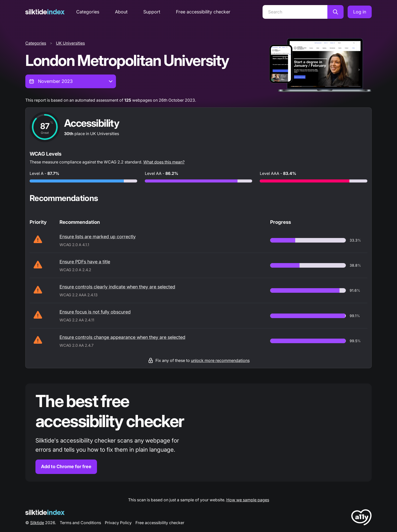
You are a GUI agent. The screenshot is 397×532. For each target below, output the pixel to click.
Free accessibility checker (203, 12)
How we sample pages (248, 500)
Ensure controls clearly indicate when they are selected (117, 287)
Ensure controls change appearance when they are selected (122, 337)
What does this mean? (164, 162)
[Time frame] (71, 81)
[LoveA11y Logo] (361, 518)
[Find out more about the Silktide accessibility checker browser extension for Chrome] (198, 433)
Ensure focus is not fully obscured (95, 312)
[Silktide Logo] (45, 512)
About (121, 12)
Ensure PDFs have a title (85, 262)
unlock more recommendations (220, 360)
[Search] (295, 12)
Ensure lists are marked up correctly (98, 237)
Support (152, 12)
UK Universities (70, 43)
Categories (88, 12)
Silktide (37, 523)
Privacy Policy (118, 523)
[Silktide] (45, 12)
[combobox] (71, 81)
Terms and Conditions (80, 523)
